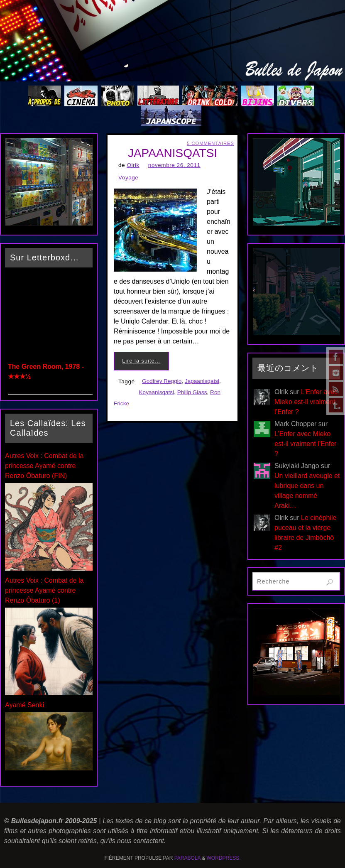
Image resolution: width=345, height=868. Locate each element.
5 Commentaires (210, 143)
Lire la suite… (141, 361)
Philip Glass (192, 392)
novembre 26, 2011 (174, 165)
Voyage (128, 178)
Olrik (133, 165)
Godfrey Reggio (162, 381)
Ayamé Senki (24, 705)
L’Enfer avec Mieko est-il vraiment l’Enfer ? (306, 402)
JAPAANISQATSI (172, 153)
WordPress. (224, 858)
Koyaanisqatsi (157, 392)
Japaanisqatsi (202, 381)
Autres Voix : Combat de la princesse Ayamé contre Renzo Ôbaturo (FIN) (44, 466)
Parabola (187, 858)
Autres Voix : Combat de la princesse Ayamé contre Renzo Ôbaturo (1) (44, 590)
